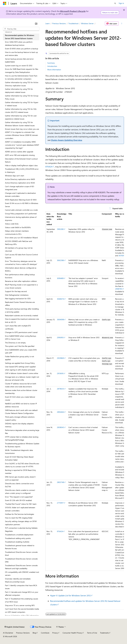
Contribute (45, 633)
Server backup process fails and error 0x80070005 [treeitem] (19, 60)
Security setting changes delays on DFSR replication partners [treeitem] (21, 523)
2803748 (60, 482)
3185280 (60, 229)
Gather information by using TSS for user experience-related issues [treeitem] (21, 117)
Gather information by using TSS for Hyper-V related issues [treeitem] (22, 104)
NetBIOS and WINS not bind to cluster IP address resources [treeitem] (21, 405)
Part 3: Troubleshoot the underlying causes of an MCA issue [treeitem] (22, 600)
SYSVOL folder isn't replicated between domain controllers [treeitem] (20, 509)
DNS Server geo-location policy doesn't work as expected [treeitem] (20, 478)
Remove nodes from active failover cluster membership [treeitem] (21, 392)
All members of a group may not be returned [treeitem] (19, 249)
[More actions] (122, 23)
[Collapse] (36, 24)
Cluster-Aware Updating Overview (66, 140)
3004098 (60, 319)
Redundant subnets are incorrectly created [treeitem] (21, 315)
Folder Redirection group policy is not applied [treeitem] (20, 358)
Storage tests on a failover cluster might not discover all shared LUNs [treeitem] (22, 378)
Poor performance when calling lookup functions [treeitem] (20, 276)
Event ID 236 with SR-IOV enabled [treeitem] (18, 500)
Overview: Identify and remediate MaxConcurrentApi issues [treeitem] (18, 580)
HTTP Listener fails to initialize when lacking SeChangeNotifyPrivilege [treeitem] (22, 438)
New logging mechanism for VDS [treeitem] (18, 299)
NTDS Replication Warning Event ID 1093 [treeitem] (21, 200)
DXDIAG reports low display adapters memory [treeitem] (19, 425)
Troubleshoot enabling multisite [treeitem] (17, 542)
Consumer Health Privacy (72, 633)
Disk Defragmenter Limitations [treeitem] (17, 295)
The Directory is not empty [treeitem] (15, 343)
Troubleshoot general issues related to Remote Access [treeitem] (20, 547)
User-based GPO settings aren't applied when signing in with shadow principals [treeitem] (20, 368)
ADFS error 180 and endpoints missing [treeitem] (20, 155)
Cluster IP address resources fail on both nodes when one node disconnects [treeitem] (21, 385)
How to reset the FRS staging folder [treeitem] (19, 518)
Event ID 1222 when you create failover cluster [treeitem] (20, 398)
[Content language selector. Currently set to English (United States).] (15, 627)
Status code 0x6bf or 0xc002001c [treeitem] (18, 227)
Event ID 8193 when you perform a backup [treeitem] (22, 49)
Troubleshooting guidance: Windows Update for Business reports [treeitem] (22, 445)
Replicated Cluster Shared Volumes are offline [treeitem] (20, 304)
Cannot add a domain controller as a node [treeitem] (21, 210)
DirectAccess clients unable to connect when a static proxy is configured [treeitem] (20, 492)
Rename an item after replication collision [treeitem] (21, 281)
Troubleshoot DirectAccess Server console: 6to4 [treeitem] (21, 554)
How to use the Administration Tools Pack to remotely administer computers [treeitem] (21, 77)
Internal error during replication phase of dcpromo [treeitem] (21, 219)
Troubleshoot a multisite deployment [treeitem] (19, 535)
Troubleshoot (73, 23)
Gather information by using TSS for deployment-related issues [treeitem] (19, 91)
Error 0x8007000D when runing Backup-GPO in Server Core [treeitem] (21, 338)
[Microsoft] (5, 3)
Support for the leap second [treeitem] (16, 291)
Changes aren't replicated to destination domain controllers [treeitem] (20, 195)
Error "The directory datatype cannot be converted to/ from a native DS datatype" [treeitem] (21, 263)
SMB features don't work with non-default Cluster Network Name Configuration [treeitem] (21, 412)
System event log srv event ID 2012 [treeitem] (19, 66)
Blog (34, 633)
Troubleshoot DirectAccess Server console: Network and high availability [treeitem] (21, 567)
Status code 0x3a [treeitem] (12, 224)
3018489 (60, 278)
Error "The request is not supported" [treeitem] (19, 497)
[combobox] (21, 29)
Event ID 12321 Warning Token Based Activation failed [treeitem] (19, 458)
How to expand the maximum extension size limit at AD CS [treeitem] (22, 321)
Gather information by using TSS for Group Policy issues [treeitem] (22, 97)
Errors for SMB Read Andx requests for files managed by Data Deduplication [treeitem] (22, 71)
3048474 (60, 299)
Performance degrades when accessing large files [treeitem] (22, 432)
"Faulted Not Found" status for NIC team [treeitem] (21, 504)
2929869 (60, 358)
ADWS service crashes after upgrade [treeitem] (19, 152)
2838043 (60, 427)
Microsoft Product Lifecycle (73, 11)
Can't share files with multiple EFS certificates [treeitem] (18, 327)
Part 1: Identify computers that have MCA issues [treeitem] (21, 587)
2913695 (60, 373)
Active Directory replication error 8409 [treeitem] (20, 179)
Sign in (121, 3)
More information (54, 70)
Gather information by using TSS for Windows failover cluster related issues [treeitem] (20, 124)
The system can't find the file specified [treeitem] (20, 346)
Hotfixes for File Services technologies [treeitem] (20, 514)
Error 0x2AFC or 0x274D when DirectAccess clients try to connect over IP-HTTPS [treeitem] (22, 465)
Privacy (55, 633)
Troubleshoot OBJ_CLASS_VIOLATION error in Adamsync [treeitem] (22, 171)
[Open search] (115, 3)
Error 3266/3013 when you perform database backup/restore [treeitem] (19, 43)
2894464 (60, 412)
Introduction (52, 66)
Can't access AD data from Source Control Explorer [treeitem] (21, 256)
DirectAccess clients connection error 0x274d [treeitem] (19, 485)
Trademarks (104, 633)
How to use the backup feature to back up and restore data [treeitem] (21, 54)
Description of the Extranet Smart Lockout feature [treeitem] (21, 160)
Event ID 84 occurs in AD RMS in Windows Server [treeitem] (22, 205)
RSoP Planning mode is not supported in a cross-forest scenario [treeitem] (21, 286)
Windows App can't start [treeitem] (15, 176)
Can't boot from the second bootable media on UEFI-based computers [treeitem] (22, 610)
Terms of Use (92, 633)
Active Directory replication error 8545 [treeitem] (20, 183)
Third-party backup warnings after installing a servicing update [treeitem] (22, 310)
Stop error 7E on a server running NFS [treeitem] (20, 605)
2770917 (60, 503)
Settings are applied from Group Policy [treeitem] (20, 363)
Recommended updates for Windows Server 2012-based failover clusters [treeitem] (20, 37)
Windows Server (87, 23)
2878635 (60, 389)
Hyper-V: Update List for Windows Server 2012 (70, 595)
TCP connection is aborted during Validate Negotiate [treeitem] (21, 530)
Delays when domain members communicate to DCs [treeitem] (17, 232)
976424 (49, 167)
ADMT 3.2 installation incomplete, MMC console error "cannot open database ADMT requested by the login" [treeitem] (22, 145)
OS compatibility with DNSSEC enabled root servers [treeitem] (22, 574)
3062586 (60, 260)
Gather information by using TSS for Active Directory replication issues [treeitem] (22, 84)
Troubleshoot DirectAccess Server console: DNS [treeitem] (21, 560)
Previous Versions (59, 23)
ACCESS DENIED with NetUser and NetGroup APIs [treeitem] (18, 243)
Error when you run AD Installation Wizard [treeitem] (21, 238)
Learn (47, 23)
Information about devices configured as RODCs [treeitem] (21, 269)
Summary (51, 63)
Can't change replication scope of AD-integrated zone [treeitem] (20, 188)
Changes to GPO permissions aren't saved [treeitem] (21, 332)
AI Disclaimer (8, 633)
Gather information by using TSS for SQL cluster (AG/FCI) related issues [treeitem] (21, 111)
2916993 (60, 337)
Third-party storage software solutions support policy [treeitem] (20, 418)
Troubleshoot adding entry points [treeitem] (18, 538)
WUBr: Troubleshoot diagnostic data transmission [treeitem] (19, 452)
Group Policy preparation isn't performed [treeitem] (21, 214)
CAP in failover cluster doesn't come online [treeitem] (22, 373)
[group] (85, 391)
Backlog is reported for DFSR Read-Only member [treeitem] (20, 472)
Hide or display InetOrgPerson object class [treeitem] (21, 165)
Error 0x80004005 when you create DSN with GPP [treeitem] (21, 351)
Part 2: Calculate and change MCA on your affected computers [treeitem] (22, 594)
